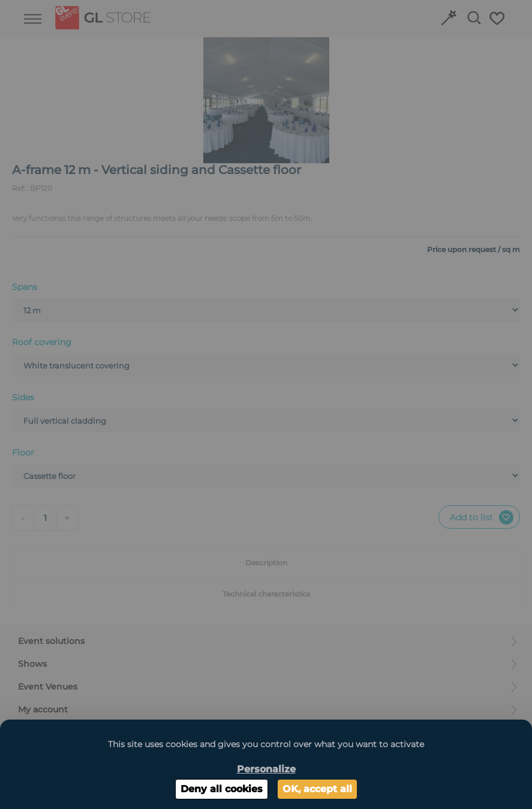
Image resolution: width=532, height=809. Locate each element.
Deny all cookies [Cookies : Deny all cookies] (222, 789)
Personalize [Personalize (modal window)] (266, 769)
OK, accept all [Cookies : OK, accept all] (317, 789)
